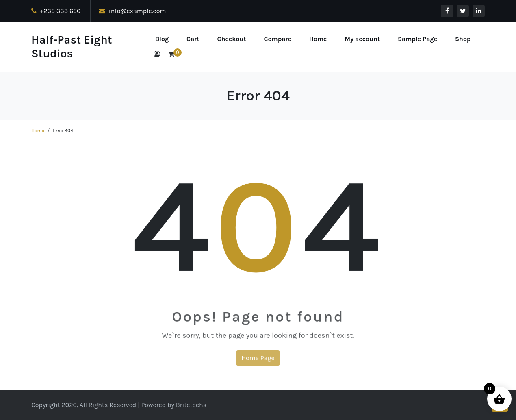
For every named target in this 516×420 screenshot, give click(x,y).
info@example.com (132, 11)
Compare (278, 39)
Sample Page (417, 39)
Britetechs (191, 405)
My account (362, 39)
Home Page (258, 362)
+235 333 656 (56, 11)
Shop (463, 39)
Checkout (231, 39)
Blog (162, 39)
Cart (193, 39)
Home (318, 39)
